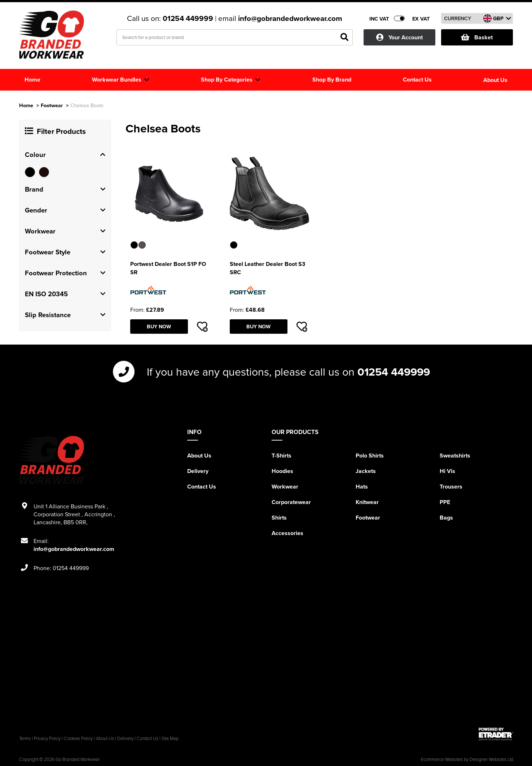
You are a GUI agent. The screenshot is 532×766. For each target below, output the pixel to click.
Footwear (52, 105)
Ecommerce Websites (442, 759)
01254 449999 (189, 18)
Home (26, 105)
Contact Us (202, 487)
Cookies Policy (78, 738)
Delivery (198, 471)
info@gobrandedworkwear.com (290, 18)
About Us (199, 456)
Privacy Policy (47, 738)
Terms (25, 738)
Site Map (170, 738)
